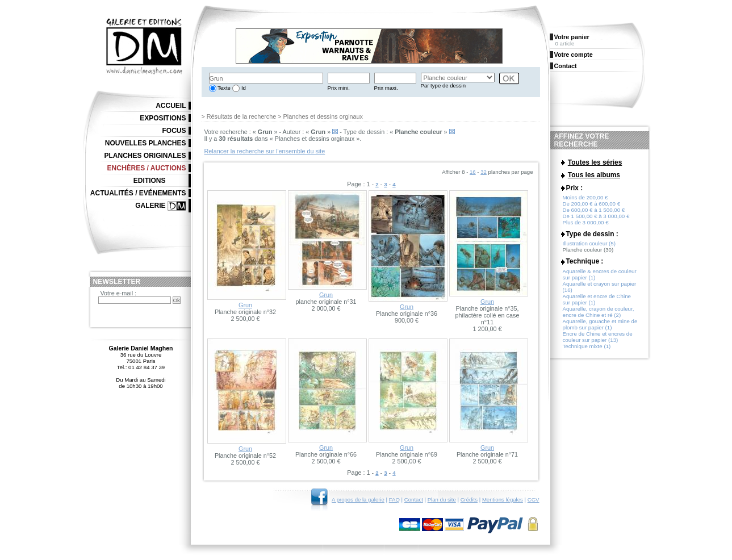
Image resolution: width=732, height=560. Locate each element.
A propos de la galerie (358, 500)
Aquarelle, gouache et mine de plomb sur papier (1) (600, 329)
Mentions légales (503, 500)
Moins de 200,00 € (585, 202)
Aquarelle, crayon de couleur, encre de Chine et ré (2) (599, 316)
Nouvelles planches (146, 143)
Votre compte (574, 55)
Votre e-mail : (119, 293)
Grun (245, 305)
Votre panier (572, 37)
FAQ (394, 500)
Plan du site (442, 500)
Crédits (469, 500)
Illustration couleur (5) (589, 248)
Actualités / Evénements (138, 193)
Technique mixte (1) (587, 351)
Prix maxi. (386, 88)
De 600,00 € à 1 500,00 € (594, 214)
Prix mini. (339, 88)
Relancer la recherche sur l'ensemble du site (265, 151)
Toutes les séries (595, 162)
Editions (150, 181)
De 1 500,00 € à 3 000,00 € (596, 221)
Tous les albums (594, 177)
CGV (534, 500)
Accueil (171, 106)
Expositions (163, 118)
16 (473, 172)
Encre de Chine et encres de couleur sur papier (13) (598, 341)
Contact (414, 500)
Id (243, 88)
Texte (223, 88)
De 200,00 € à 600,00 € (592, 208)
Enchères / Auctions (147, 168)
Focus (174, 131)
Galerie (150, 206)
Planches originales (145, 156)
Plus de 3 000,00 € (586, 227)
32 (484, 172)
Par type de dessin (443, 85)
